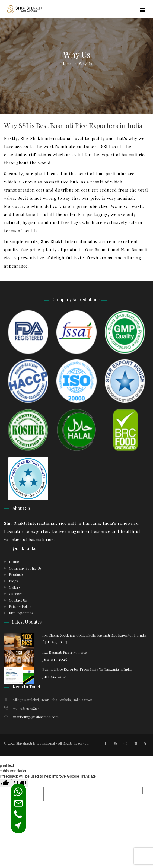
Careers (16, 594)
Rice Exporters (21, 613)
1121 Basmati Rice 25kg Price (65, 652)
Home (66, 64)
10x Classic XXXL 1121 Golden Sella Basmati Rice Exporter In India (94, 635)
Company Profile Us (25, 568)
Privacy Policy (20, 606)
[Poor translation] (20, 783)
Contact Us (18, 600)
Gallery (15, 587)
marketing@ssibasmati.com (31, 717)
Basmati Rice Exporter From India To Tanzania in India (87, 669)
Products (16, 574)
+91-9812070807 (21, 708)
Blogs (14, 581)
